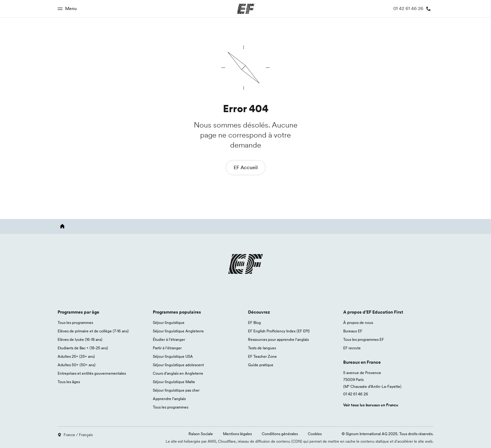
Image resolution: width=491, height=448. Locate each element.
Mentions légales (237, 434)
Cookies (315, 434)
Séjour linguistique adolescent (178, 365)
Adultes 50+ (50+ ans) (77, 365)
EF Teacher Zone (262, 356)
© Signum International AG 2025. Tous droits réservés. (388, 434)
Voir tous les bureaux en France (371, 405)
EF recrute (352, 348)
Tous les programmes (75, 323)
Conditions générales (280, 434)
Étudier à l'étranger (169, 339)
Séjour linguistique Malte (174, 382)
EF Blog (254, 323)
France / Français (75, 435)
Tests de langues (262, 348)
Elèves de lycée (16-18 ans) (80, 339)
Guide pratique (261, 365)
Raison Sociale (201, 434)
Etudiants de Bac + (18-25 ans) (83, 348)
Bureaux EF (353, 331)
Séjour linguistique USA (173, 356)
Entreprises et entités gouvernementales (92, 373)
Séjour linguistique (169, 323)
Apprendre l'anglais (169, 399)
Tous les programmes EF (364, 339)
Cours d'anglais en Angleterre (178, 373)
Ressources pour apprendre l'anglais (278, 339)
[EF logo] (246, 271)
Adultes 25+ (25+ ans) (76, 356)
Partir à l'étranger (167, 348)
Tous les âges (69, 382)
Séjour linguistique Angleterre (178, 331)
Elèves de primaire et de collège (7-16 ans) (93, 331)
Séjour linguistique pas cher (176, 390)
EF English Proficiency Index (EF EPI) (279, 331)
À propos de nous (358, 323)
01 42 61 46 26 (356, 394)
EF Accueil (246, 167)
